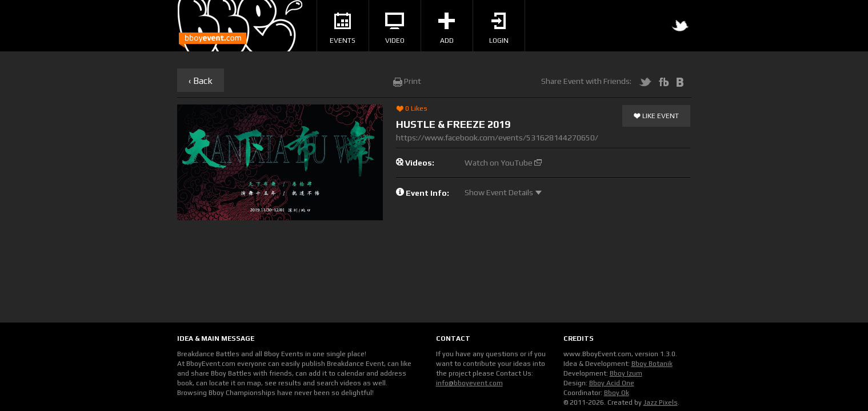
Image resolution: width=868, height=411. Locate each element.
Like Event (656, 116)
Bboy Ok (617, 393)
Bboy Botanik (652, 364)
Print (407, 81)
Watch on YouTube (503, 163)
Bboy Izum (626, 373)
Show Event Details (503, 192)
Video (395, 29)
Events (343, 29)
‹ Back (201, 81)
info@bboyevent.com (469, 383)
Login (499, 29)
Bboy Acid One (612, 383)
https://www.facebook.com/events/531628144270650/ (497, 138)
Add (447, 29)
